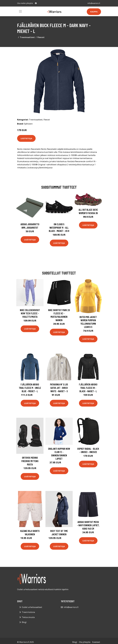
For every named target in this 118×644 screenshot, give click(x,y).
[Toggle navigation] (20, 11)
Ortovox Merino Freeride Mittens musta (30, 461)
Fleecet (41, 37)
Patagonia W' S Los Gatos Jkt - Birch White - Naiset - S (59, 388)
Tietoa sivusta (28, 617)
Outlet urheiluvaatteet (32, 607)
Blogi (24, 622)
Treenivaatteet (27, 37)
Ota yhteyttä (85, 642)
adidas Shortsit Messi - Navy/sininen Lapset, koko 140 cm (88, 525)
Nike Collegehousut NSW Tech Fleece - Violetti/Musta (30, 313)
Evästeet (96, 642)
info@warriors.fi (94, 3)
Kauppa (94, 12)
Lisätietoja (26, 138)
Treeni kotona (28, 612)
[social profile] (36, 3)
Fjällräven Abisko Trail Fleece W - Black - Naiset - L (88, 388)
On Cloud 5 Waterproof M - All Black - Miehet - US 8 (59, 228)
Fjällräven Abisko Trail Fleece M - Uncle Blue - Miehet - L (30, 388)
